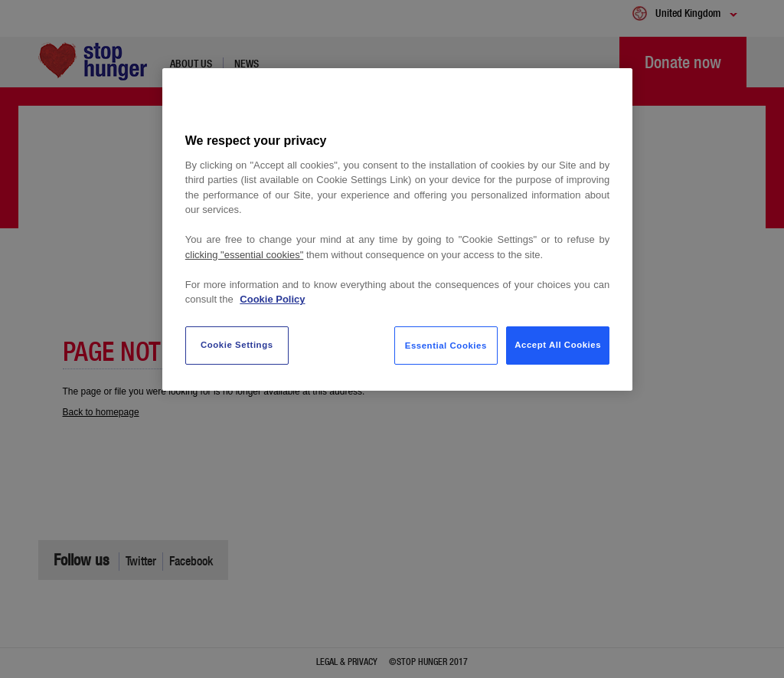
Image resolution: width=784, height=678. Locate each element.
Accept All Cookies (558, 345)
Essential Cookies (446, 346)
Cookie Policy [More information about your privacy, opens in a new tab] (272, 299)
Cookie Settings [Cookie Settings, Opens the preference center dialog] (237, 345)
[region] (397, 229)
